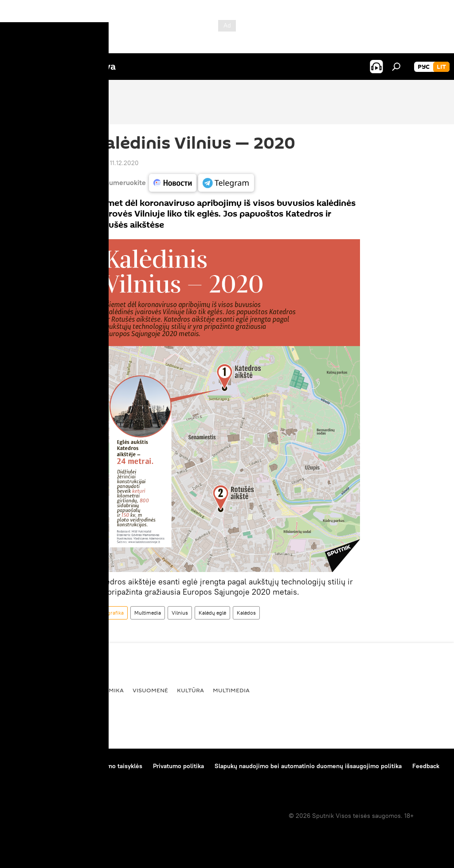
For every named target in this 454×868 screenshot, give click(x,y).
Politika (65, 690)
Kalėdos (246, 613)
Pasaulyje (26, 690)
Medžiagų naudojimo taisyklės (100, 766)
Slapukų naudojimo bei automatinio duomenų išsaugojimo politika (308, 766)
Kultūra (190, 690)
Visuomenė (150, 690)
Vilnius (180, 613)
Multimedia (148, 613)
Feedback (426, 766)
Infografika (111, 613)
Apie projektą (28, 766)
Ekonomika (105, 690)
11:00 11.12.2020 (116, 163)
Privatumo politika (178, 766)
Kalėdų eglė (212, 613)
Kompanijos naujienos (41, 778)
